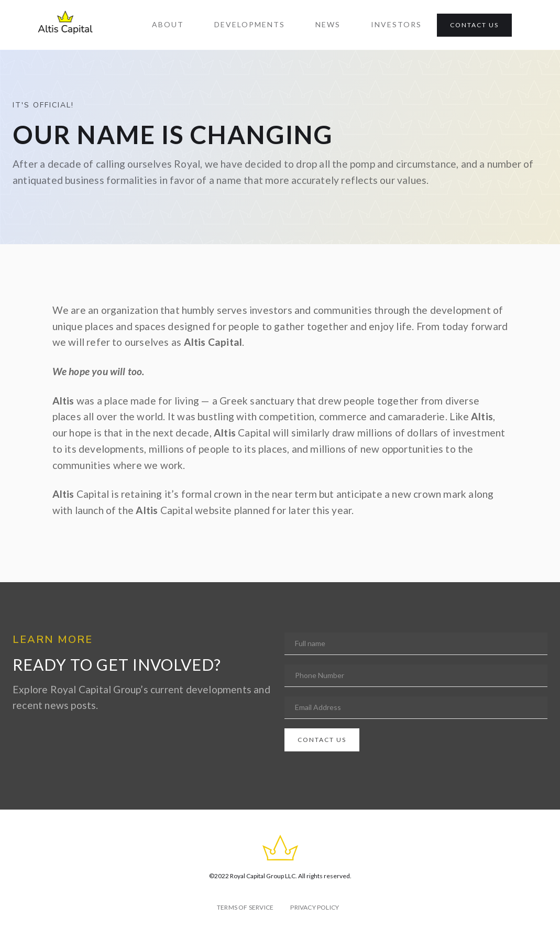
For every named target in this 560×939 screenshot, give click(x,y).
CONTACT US (474, 25)
